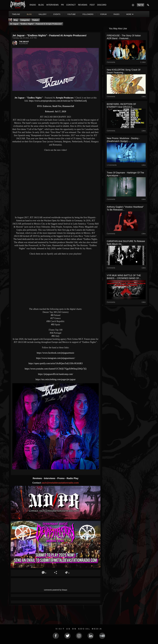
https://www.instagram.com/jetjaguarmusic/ (56, 358)
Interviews (50, 478)
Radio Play (73, 478)
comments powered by (56, 590)
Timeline (16, 14)
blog (29, 14)
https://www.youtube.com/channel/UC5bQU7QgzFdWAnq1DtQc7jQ (56, 369)
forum (103, 14)
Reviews (38, 478)
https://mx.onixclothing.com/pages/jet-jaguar (56, 379)
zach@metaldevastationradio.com (60, 483)
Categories (25, 20)
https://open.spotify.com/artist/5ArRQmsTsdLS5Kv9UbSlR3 (56, 363)
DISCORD (102, 5)
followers (88, 14)
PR (62, 5)
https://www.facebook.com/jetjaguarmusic (56, 353)
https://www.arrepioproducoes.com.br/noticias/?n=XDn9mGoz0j (58, 101)
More (130, 14)
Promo (61, 478)
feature (35, 20)
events (57, 14)
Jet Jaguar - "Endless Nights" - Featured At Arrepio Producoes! (36, 24)
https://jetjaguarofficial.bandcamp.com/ (56, 374)
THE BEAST (24, 42)
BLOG (41, 5)
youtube (71, 14)
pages (116, 14)
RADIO (33, 5)
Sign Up (141, 5)
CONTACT (71, 5)
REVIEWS (83, 5)
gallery (42, 14)
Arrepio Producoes (65, 98)
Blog (16, 20)
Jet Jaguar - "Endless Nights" (29, 98)
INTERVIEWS (52, 5)
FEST (92, 5)
